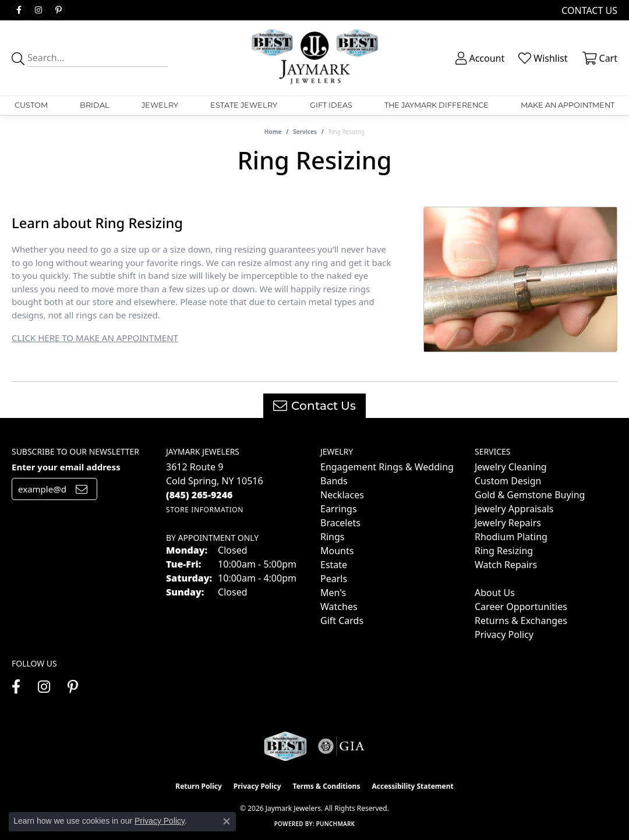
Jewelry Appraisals (514, 509)
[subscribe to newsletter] (82, 489)
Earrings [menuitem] (339, 509)
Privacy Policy (504, 635)
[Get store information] (205, 510)
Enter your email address (66, 467)
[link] (588, 10)
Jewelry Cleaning (511, 467)
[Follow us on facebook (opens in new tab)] (19, 10)
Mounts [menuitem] (337, 551)
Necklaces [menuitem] (342, 495)
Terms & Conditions (327, 786)
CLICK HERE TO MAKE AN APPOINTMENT (95, 338)
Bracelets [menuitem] (340, 523)
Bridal (95, 105)
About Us (495, 593)
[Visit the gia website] (341, 746)
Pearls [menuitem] (334, 579)
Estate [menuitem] (334, 565)
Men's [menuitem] (333, 593)
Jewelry (160, 105)
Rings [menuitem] (332, 537)
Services (305, 132)
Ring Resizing (504, 551)
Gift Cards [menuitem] (342, 621)
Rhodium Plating (511, 537)
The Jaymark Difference (437, 105)
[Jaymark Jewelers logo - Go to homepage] (314, 58)
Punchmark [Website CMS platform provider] (336, 824)
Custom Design (508, 481)
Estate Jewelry (244, 105)
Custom (31, 105)
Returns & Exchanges (521, 621)
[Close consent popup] (227, 821)
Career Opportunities (521, 607)
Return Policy (199, 786)
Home (273, 132)
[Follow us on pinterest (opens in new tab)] (58, 10)
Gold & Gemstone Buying (530, 495)
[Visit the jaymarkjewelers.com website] (285, 746)
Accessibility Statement (412, 786)
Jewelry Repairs (508, 523)
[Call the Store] (199, 495)
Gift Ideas (331, 105)
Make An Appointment (568, 105)
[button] (479, 58)
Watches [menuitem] (339, 607)
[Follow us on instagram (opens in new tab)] (38, 10)
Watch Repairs (506, 565)
